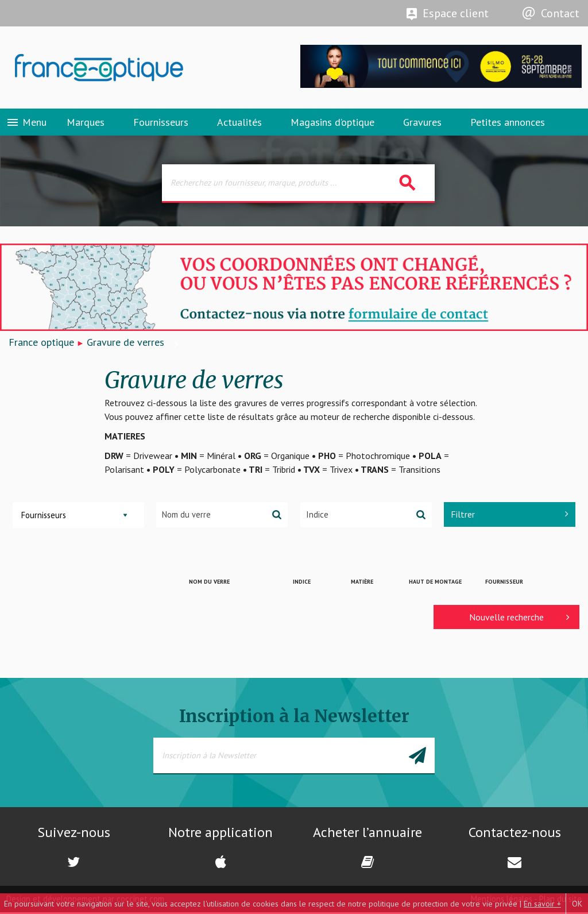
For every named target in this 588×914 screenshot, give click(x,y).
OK (577, 904)
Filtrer (510, 516)
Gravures (422, 123)
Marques (86, 123)
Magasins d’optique (332, 123)
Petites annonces (508, 123)
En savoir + (542, 904)
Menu (26, 124)
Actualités (239, 123)
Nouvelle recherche (519, 619)
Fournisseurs (161, 123)
